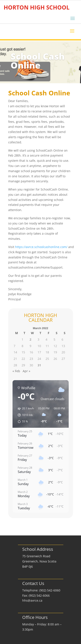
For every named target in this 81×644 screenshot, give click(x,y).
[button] (24, 415)
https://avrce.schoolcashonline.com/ (41, 247)
